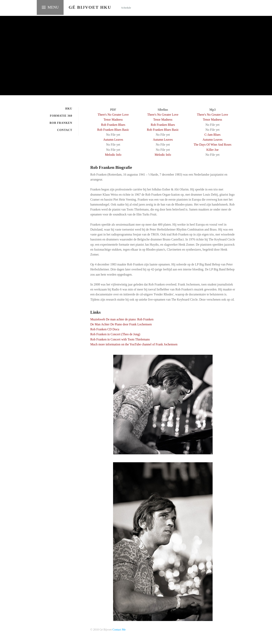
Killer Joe (213, 150)
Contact (65, 130)
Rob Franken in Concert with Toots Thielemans (120, 339)
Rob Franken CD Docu (105, 329)
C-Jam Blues (212, 135)
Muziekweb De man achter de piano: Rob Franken (122, 319)
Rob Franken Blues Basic (113, 130)
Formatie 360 (61, 116)
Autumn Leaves (113, 140)
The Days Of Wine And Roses (212, 145)
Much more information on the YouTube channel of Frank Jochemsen (134, 344)
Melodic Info (113, 155)
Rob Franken (61, 123)
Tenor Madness (113, 120)
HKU (69, 109)
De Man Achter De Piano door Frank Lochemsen (121, 324)
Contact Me (119, 630)
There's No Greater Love (113, 115)
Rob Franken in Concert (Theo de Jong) (115, 334)
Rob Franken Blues (113, 125)
